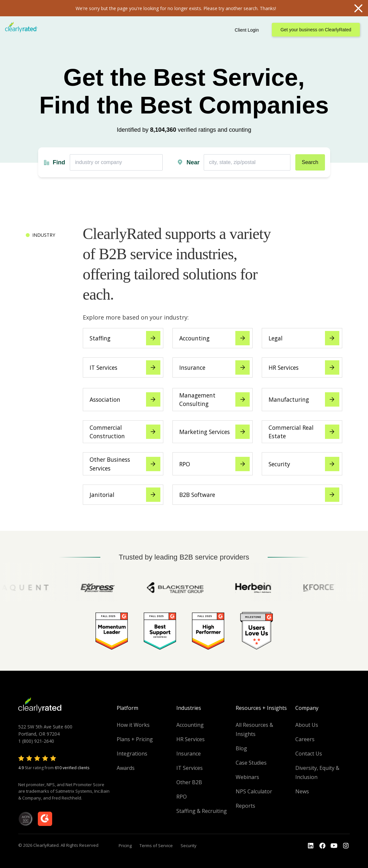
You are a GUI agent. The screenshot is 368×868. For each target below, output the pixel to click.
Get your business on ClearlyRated (316, 30)
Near (193, 162)
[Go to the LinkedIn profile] (311, 846)
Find (59, 162)
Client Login (247, 30)
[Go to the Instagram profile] (346, 846)
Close (358, 8)
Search (310, 162)
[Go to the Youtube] (322, 846)
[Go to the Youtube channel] (334, 846)
